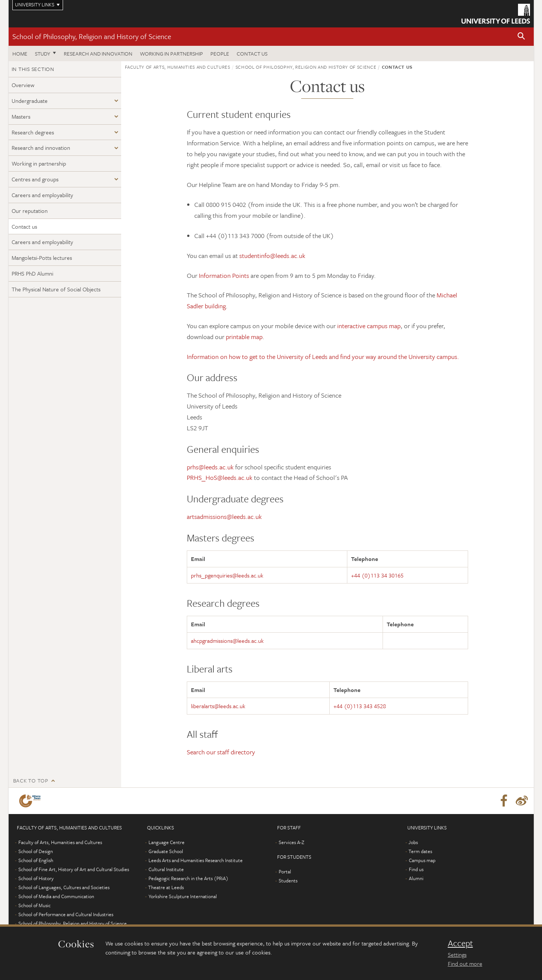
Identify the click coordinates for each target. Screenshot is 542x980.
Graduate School (166, 851)
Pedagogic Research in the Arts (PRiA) (188, 878)
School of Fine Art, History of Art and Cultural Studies (74, 869)
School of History (36, 878)
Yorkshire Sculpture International (183, 896)
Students (288, 880)
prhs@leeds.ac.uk (210, 467)
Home (20, 54)
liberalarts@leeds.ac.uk (218, 706)
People (220, 54)
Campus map (422, 860)
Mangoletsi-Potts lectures (42, 258)
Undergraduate (30, 101)
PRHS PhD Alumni (32, 273)
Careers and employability (42, 195)
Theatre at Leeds (166, 887)
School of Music (35, 905)
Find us (416, 869)
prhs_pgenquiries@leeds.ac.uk (227, 575)
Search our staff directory (221, 752)
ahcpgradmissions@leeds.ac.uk (227, 641)
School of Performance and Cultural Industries (66, 914)
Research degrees (33, 132)
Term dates (420, 851)
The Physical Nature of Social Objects (56, 289)
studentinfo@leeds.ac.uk (272, 256)
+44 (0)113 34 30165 (377, 575)
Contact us (252, 54)
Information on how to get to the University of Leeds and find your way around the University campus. (323, 357)
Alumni (416, 878)
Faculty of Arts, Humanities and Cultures (178, 67)
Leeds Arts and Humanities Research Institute (196, 860)
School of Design (36, 851)
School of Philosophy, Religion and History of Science (92, 36)
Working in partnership (171, 54)
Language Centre (167, 842)
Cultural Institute (166, 869)
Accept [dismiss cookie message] (460, 943)
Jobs (413, 842)
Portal (285, 871)
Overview (23, 85)
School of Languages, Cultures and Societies (64, 887)
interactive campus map (369, 326)
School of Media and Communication (56, 896)
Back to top (31, 780)
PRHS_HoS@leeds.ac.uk (220, 477)
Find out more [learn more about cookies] (465, 963)
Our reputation (30, 211)
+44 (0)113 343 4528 (360, 706)
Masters (21, 116)
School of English (36, 860)
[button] (521, 37)
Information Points (224, 275)
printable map (244, 337)
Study (43, 54)
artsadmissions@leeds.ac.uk (224, 516)
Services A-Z (291, 842)
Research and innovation (98, 54)
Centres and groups (35, 179)
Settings (457, 954)
